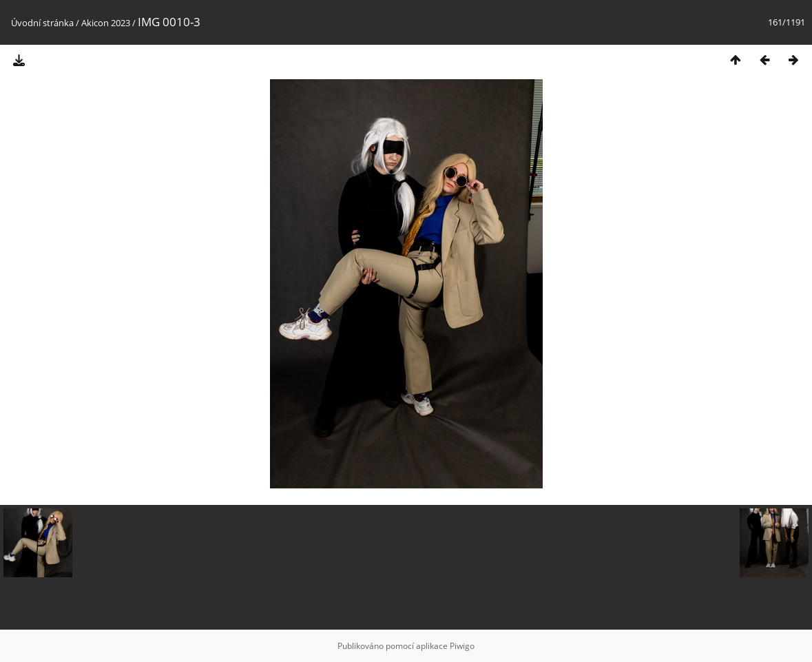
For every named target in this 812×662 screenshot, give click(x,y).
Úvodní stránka (42, 23)
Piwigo (462, 646)
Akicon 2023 (106, 23)
